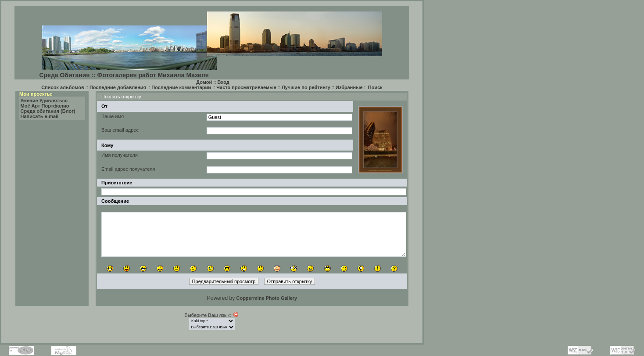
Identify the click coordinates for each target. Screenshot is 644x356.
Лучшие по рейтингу (306, 87)
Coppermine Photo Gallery (267, 298)
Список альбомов (63, 87)
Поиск (375, 87)
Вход (224, 82)
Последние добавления (118, 87)
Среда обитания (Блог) (48, 111)
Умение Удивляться (44, 101)
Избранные (349, 87)
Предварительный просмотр (224, 281)
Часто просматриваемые (246, 87)
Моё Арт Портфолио (45, 106)
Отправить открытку (290, 281)
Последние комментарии (181, 87)
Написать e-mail (40, 116)
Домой (204, 82)
